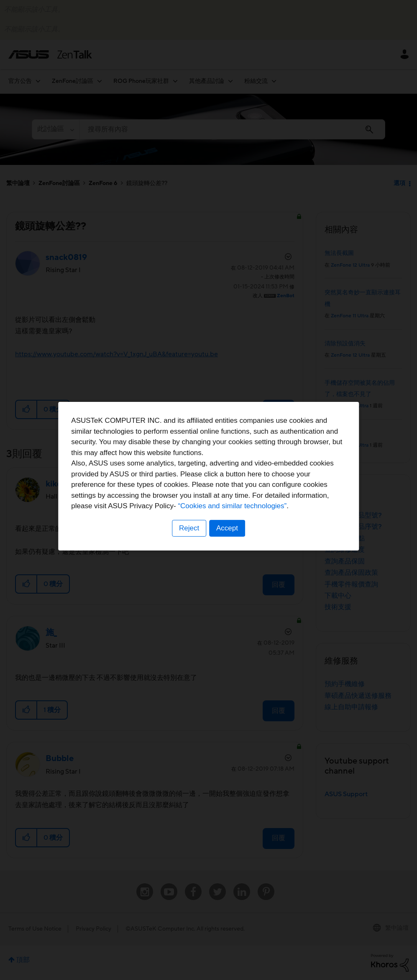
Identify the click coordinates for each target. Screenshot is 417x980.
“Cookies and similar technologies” (234, 520)
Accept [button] (228, 542)
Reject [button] (189, 542)
